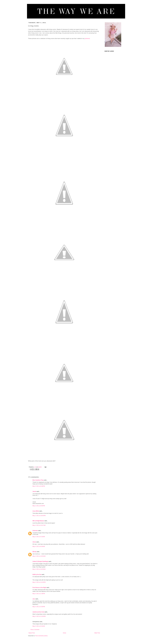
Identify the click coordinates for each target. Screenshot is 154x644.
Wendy (34, 552)
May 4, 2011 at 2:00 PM (39, 607)
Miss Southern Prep (38, 480)
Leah (35, 467)
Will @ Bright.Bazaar (38, 521)
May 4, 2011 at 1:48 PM (39, 594)
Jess (34, 599)
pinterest (87, 38)
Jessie (34, 491)
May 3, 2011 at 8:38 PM (39, 486)
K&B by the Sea (37, 575)
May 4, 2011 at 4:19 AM (39, 537)
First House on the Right (39, 588)
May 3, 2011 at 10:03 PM (39, 516)
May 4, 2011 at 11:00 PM (39, 616)
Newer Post (32, 633)
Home (65, 633)
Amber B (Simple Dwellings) (40, 561)
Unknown (35, 531)
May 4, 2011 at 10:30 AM (39, 556)
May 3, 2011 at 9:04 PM (39, 506)
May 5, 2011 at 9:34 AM (39, 626)
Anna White (36, 511)
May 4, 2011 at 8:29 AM (39, 546)
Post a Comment (35, 630)
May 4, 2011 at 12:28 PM (39, 582)
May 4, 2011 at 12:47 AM (39, 525)
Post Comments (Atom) (41, 636)
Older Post (97, 633)
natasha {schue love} (38, 612)
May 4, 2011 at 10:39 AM (39, 569)
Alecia (34, 542)
